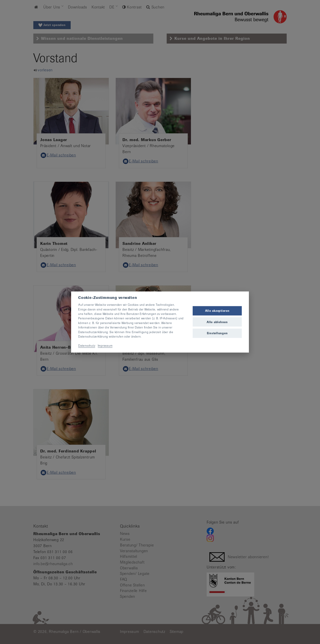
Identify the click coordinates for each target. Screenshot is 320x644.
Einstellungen (217, 333)
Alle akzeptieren (217, 311)
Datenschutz (87, 345)
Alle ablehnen (217, 322)
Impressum (105, 345)
